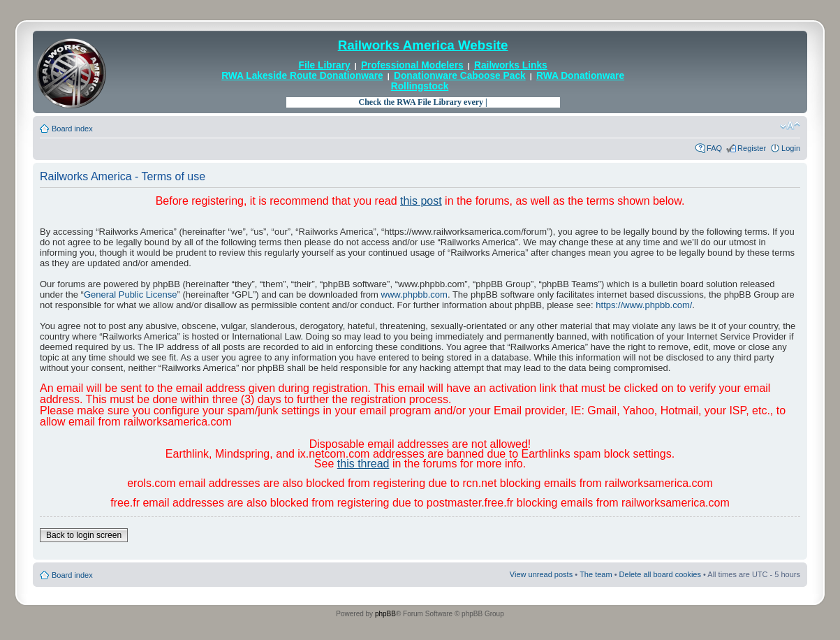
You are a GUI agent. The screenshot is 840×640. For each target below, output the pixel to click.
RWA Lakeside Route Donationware (302, 76)
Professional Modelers (412, 65)
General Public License (131, 294)
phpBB (385, 614)
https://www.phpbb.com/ (644, 305)
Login (791, 148)
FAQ (714, 148)
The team (596, 574)
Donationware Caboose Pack (460, 76)
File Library (325, 65)
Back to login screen (84, 535)
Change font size (790, 126)
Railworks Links (511, 65)
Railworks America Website (423, 45)
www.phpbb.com (414, 294)
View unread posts (541, 574)
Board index (72, 129)
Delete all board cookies (660, 574)
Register (752, 148)
